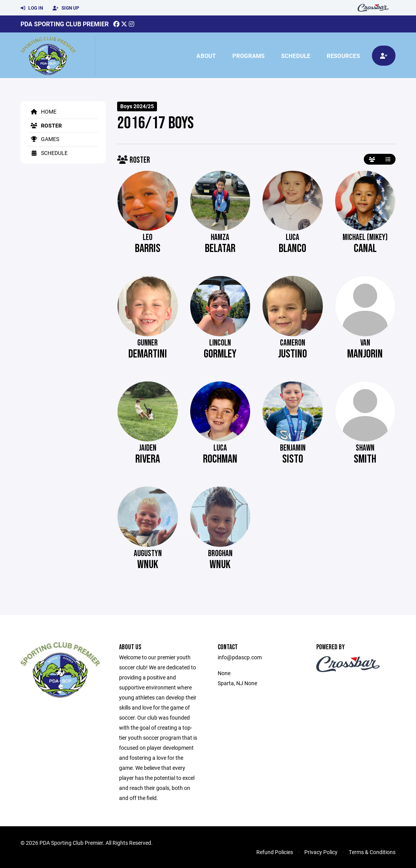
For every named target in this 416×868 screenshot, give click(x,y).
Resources (343, 56)
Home (42, 111)
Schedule (296, 56)
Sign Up (66, 8)
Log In (32, 8)
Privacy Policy (321, 852)
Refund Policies (275, 852)
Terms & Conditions (372, 852)
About (206, 56)
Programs (249, 56)
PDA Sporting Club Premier (65, 24)
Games (44, 139)
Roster (45, 125)
